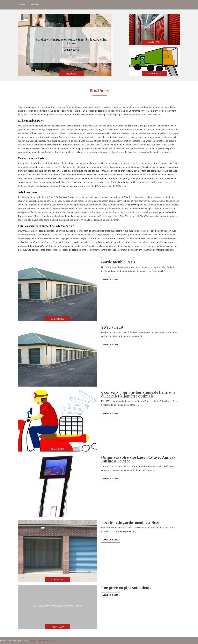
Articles (35, 5)
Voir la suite (111, 279)
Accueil (22, 5)
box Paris (118, 148)
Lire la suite (71, 50)
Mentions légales (47, 641)
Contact (33, 641)
